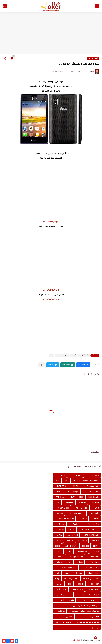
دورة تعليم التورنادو (91, 600)
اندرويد (74, 355)
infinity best (94, 562)
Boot (58, 481)
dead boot (94, 557)
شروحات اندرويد (62, 355)
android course (71, 546)
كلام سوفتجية (93, 616)
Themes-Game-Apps (90, 530)
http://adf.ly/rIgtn (51, 300)
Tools (72, 530)
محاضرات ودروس (64, 622)
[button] (83, 365)
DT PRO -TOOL (92, 492)
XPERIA (95, 540)
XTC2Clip (82, 540)
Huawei (82, 502)
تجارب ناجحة (61, 589)
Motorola (95, 513)
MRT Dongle (82, 508)
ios (70, 562)
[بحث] (5, 6)
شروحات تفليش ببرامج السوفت (86, 611)
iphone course (93, 568)
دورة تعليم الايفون (64, 595)
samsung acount (71, 578)
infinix (80, 562)
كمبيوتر (69, 616)
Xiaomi (70, 540)
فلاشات (61, 611)
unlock (80, 584)
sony (57, 578)
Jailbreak (69, 502)
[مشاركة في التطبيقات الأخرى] (42, 365)
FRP (59, 492)
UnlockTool (73, 535)
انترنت (59, 584)
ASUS (78, 475)
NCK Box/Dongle (77, 513)
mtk (58, 573)
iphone (60, 562)
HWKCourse (60, 497)
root (97, 578)
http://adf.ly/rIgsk (51, 290)
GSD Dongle (93, 497)
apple (58, 546)
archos (96, 551)
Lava (97, 508)
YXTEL (59, 540)
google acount (76, 557)
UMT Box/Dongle (91, 535)
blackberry (82, 551)
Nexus (60, 513)
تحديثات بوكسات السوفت (88, 595)
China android (93, 486)
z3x (70, 584)
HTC (81, 497)
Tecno (62, 524)
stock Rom (94, 584)
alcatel (96, 546)
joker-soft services (68, 568)
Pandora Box (93, 524)
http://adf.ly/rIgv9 (51, 222)
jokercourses (93, 573)
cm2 (70, 551)
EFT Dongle (73, 492)
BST (67, 481)
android (85, 546)
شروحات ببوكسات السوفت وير (86, 606)
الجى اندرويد (93, 58)
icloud (60, 557)
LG (51, 355)
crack (59, 551)
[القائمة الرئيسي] (97, 6)
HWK (73, 497)
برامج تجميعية (77, 589)
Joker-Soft (77, 640)
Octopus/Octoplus (66, 519)
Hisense (95, 502)
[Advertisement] (51, 33)
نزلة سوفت (94, 627)
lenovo (79, 573)
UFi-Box (60, 530)
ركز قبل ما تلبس (67, 600)
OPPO (84, 519)
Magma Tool (63, 508)
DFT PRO (62, 486)
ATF (63, 475)
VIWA (59, 535)
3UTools (95, 475)
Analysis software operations (86, 481)
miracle (68, 573)
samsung (87, 578)
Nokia (96, 519)
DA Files (76, 486)
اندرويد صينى (93, 589)
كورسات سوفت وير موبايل (88, 622)
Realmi (76, 524)
